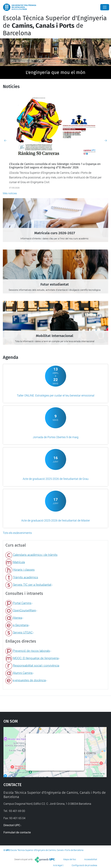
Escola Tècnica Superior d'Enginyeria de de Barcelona (55, 26)
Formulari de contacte (17, 832)
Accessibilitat (91, 859)
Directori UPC (12, 825)
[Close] (105, 7)
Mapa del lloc (70, 859)
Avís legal (58, 865)
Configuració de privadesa (84, 865)
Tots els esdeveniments (17, 533)
